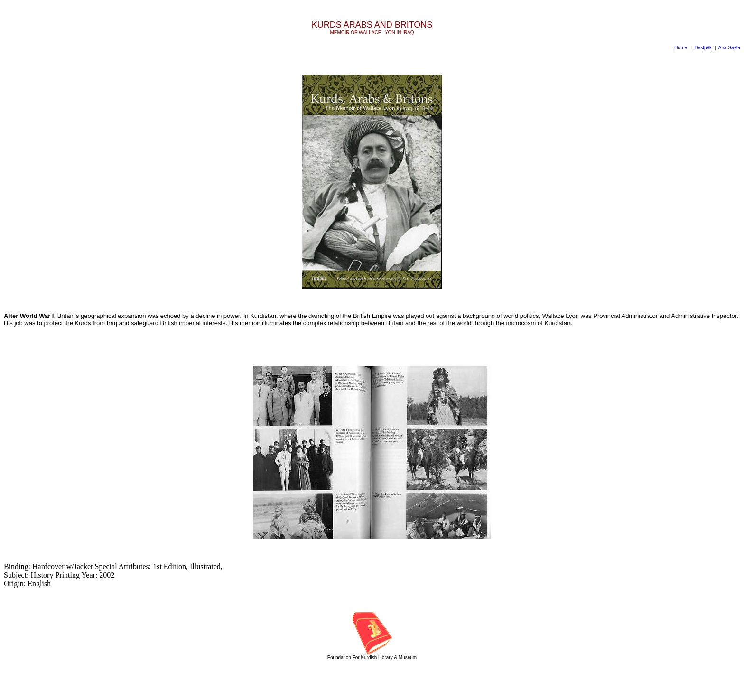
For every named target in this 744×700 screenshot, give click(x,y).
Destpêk (703, 48)
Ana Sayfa (729, 48)
